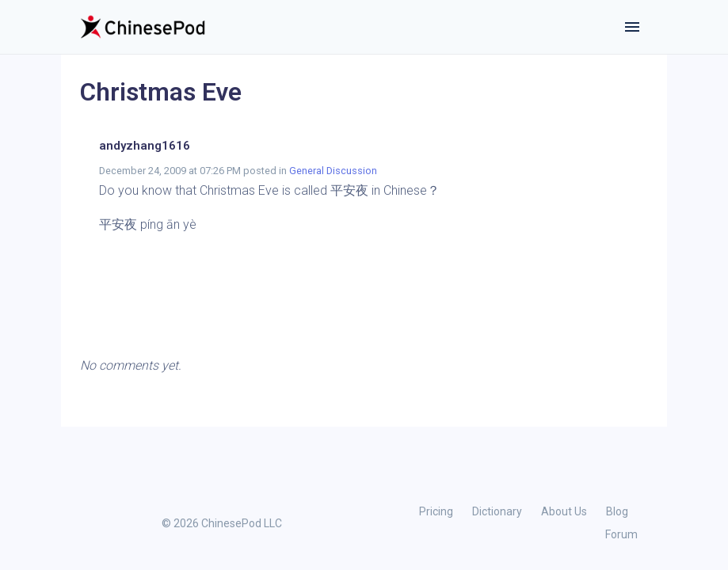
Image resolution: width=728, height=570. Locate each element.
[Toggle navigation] (632, 27)
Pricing (436, 511)
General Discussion (333, 171)
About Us (564, 511)
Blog (617, 511)
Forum (621, 534)
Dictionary (497, 511)
